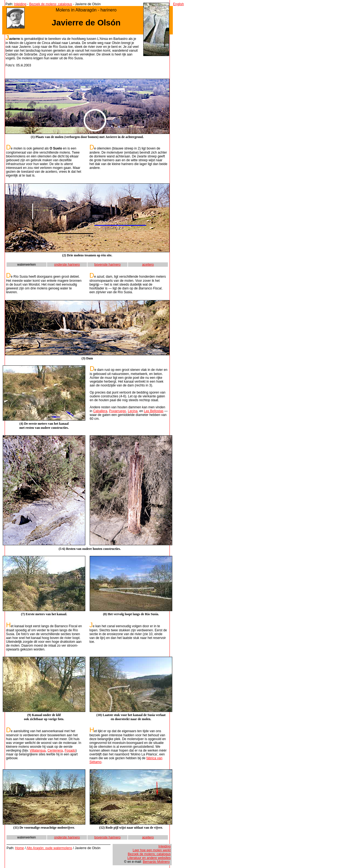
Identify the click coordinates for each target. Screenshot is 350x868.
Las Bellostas (154, 411)
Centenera (55, 750)
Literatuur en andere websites (149, 858)
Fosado (70, 750)
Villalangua (38, 750)
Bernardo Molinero (156, 862)
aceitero (148, 265)
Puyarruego (118, 411)
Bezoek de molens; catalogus (51, 4)
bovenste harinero (107, 265)
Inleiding (20, 4)
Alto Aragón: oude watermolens (49, 848)
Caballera (100, 411)
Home (19, 848)
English (178, 4)
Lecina (132, 411)
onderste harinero (67, 265)
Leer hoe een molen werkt (152, 850)
